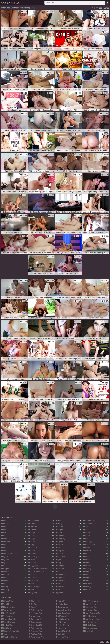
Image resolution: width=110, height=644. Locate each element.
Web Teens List (35, 628)
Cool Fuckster (90, 616)
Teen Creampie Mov (92, 613)
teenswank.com (90, 628)
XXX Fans (6, 628)
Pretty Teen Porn (36, 610)
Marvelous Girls (8, 607)
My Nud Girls (62, 637)
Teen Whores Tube (91, 619)
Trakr (4, 634)
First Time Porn (35, 613)
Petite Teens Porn (36, 637)
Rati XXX (60, 601)
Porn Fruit (88, 631)
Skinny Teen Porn (36, 619)
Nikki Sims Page (63, 619)
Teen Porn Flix (90, 604)
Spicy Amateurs (36, 622)
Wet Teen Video (36, 634)
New (101, 8)
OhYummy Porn (63, 616)
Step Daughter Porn (10, 637)
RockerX (33, 607)
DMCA (102, 642)
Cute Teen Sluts (90, 610)
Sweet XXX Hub (63, 631)
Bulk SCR (61, 634)
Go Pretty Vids (8, 616)
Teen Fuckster (62, 607)
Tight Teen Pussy (91, 607)
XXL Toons (61, 622)
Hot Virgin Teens (91, 601)
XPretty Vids (7, 601)
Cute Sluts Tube (90, 622)
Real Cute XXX (8, 613)
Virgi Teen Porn (35, 631)
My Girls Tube (90, 625)
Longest (106, 8)
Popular (95, 8)
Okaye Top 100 (35, 625)
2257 (107, 642)
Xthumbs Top (35, 601)
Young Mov (6, 610)
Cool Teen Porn (63, 613)
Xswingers (61, 628)
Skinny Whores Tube (10, 631)
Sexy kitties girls (8, 619)
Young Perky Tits (63, 610)
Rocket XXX (7, 625)
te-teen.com (34, 616)
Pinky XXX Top (63, 625)
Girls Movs (6, 604)
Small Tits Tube (8, 622)
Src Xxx (33, 604)
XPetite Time (62, 604)
